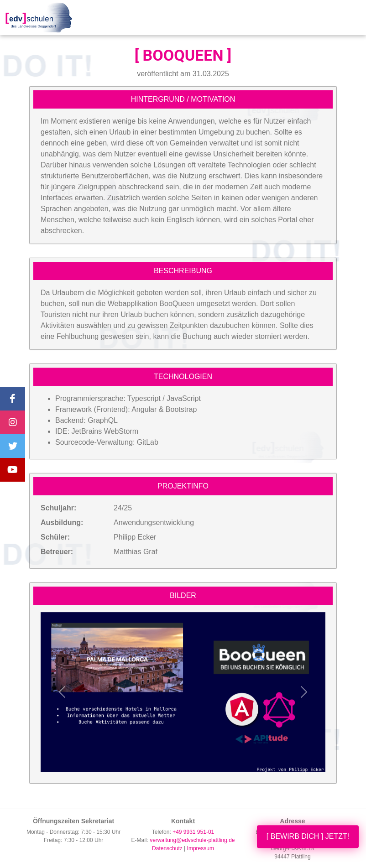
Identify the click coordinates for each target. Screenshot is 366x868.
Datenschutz (167, 848)
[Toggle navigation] (350, 18)
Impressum (201, 848)
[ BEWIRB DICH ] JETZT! (308, 836)
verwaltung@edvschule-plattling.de (192, 840)
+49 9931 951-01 (193, 832)
